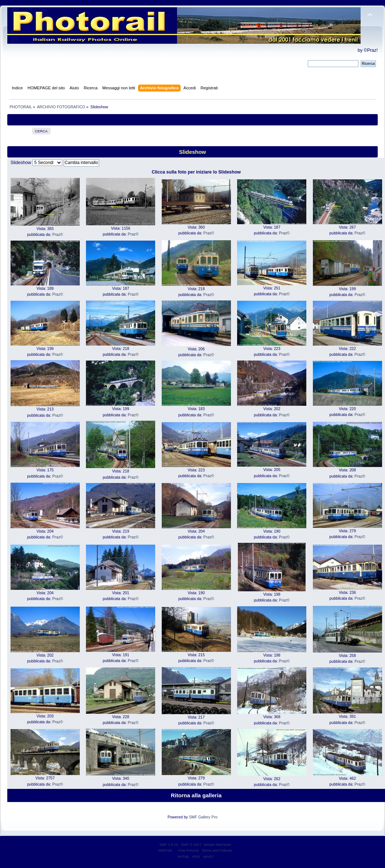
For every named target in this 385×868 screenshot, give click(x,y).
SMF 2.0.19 (169, 844)
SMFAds (165, 850)
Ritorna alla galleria (196, 795)
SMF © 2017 (191, 844)
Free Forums (188, 850)
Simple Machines (217, 844)
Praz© (58, 234)
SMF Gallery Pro (203, 817)
